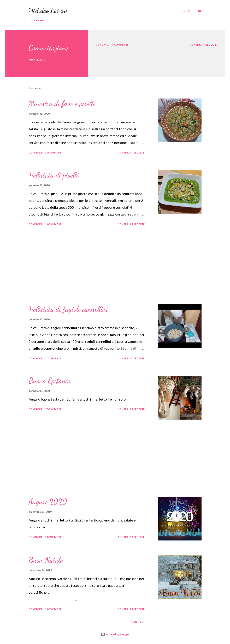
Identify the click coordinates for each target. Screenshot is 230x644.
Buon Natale (46, 560)
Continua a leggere (203, 45)
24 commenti (54, 153)
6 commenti (120, 45)
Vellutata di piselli (54, 175)
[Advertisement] (87, 266)
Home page (37, 20)
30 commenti (54, 537)
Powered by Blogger (115, 634)
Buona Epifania (50, 381)
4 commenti (53, 358)
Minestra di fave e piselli (62, 103)
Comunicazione (48, 48)
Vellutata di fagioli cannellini (68, 309)
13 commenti (54, 224)
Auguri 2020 (48, 502)
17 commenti (54, 409)
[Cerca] (186, 11)
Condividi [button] (102, 45)
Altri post (138, 622)
